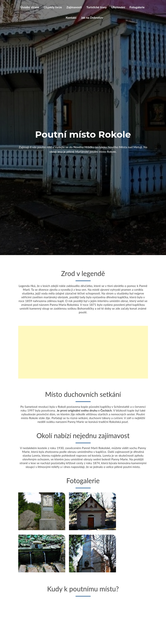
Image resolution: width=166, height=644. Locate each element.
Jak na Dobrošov (92, 17)
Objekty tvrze (53, 7)
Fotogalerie (137, 7)
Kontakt (71, 17)
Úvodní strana (30, 7)
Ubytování (118, 7)
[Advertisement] (83, 359)
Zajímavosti (74, 7)
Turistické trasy (97, 7)
